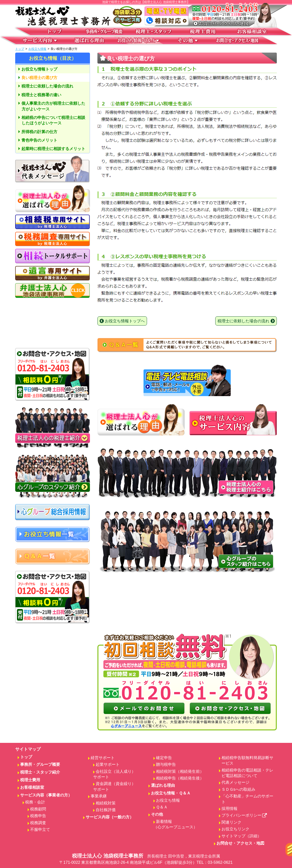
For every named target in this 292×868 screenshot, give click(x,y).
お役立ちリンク (235, 829)
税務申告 (38, 816)
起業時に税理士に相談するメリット (53, 149)
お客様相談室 (32, 787)
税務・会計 (35, 802)
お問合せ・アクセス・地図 (240, 843)
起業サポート (108, 764)
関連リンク (231, 822)
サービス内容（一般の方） (110, 817)
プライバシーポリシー (244, 815)
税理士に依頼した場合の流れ (47, 86)
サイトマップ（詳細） (241, 836)
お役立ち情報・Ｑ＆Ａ (171, 793)
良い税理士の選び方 (39, 78)
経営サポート (103, 758)
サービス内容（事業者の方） (46, 795)
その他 (157, 814)
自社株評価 (106, 810)
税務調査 (38, 823)
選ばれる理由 (163, 785)
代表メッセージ (235, 782)
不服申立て (40, 829)
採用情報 (229, 809)
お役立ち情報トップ (39, 69)
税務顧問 (38, 809)
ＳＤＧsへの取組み (238, 789)
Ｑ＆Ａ (162, 807)
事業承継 (99, 796)
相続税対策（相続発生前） (180, 771)
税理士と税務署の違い (41, 95)
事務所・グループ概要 (40, 764)
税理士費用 (30, 780)
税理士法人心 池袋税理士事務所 (146, 859)
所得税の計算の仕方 (39, 132)
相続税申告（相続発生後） (180, 778)
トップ (20, 49)
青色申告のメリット (39, 140)
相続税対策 (106, 803)
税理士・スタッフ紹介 (40, 772)
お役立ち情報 (37, 49)
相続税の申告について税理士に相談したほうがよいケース (53, 120)
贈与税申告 (166, 764)
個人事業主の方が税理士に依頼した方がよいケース (53, 106)
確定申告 (164, 758)
